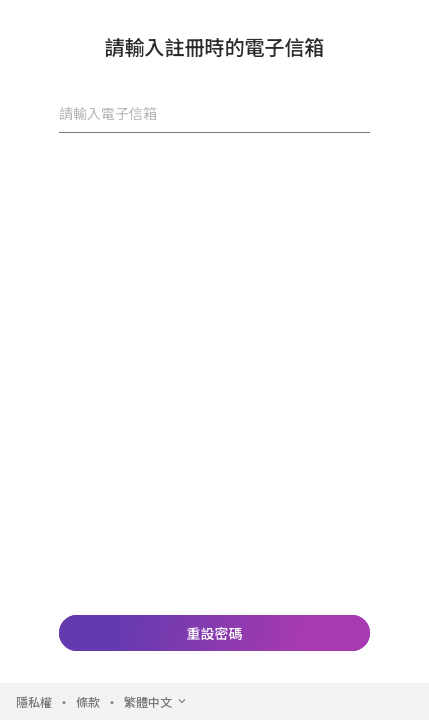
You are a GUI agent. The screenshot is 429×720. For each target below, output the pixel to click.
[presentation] (214, 180)
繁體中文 (156, 701)
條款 (88, 701)
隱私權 (34, 701)
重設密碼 (215, 633)
